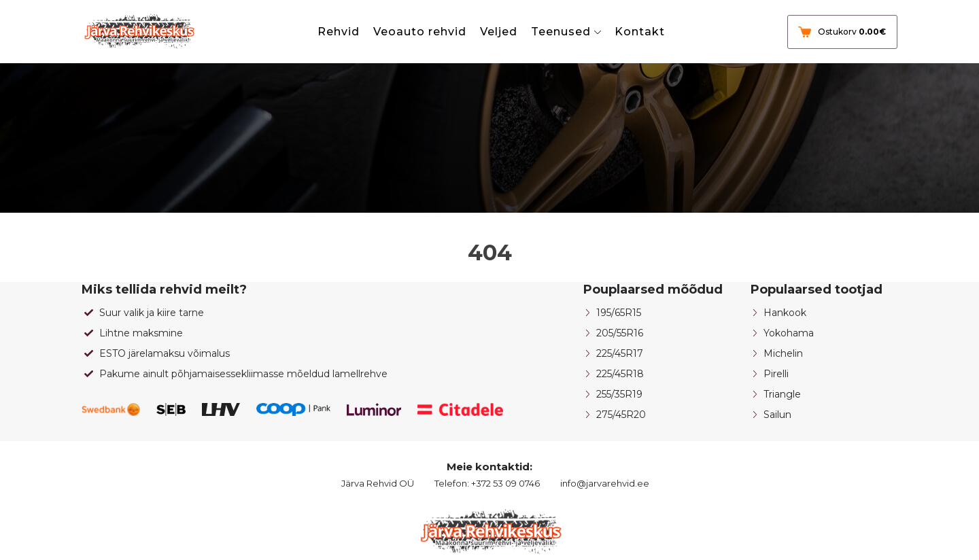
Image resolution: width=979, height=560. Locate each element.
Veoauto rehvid (420, 32)
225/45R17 (620, 353)
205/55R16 (620, 333)
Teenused (561, 32)
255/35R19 (619, 394)
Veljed (499, 32)
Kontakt (640, 32)
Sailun (777, 415)
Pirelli (776, 374)
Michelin (783, 353)
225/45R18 (620, 374)
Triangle (782, 394)
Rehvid (339, 32)
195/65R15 (619, 313)
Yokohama (789, 333)
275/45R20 (621, 415)
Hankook (785, 313)
